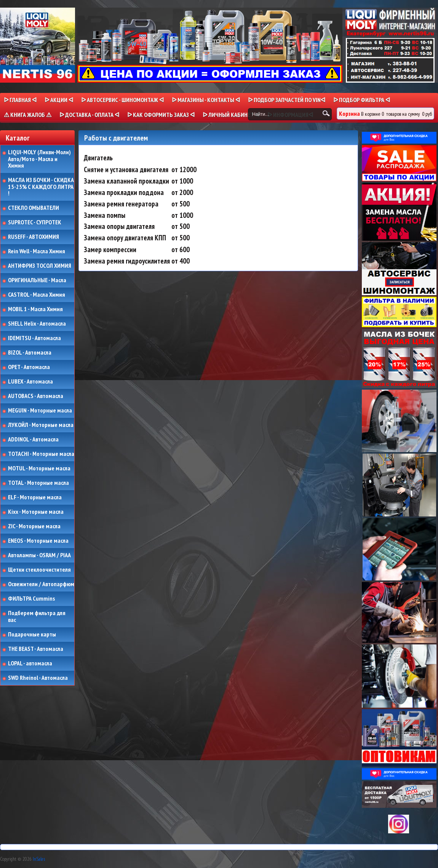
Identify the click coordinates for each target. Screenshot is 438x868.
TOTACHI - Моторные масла (41, 454)
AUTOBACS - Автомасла (36, 396)
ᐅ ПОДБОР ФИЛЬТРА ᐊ (362, 100)
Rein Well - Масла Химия (37, 251)
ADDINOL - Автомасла (33, 440)
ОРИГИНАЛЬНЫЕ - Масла (37, 280)
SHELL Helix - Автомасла (37, 324)
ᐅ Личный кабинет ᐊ (231, 115)
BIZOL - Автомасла (30, 353)
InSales (39, 859)
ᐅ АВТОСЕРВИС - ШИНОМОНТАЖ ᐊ (122, 100)
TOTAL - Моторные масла (38, 483)
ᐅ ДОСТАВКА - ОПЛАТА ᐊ (89, 115)
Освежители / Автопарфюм (41, 584)
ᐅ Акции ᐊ (59, 100)
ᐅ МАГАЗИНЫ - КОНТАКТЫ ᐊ (206, 100)
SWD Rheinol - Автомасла (38, 678)
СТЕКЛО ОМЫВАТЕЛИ (34, 208)
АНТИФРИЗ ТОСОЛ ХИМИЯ (40, 266)
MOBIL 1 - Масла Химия (35, 309)
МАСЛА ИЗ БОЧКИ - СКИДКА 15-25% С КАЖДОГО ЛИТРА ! (41, 187)
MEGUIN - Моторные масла (40, 411)
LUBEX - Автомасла (30, 382)
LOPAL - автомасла (30, 663)
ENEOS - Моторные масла (38, 541)
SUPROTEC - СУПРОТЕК (35, 222)
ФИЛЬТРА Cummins (31, 599)
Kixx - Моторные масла (36, 512)
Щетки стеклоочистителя (39, 570)
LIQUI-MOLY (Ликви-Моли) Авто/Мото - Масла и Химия (40, 159)
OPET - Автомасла (29, 367)
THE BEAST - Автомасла (36, 649)
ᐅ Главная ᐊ (20, 100)
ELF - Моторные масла (35, 497)
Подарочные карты (32, 635)
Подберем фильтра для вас (37, 616)
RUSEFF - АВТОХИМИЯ (34, 237)
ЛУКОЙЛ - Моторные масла (41, 425)
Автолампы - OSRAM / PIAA (39, 555)
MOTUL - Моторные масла (39, 468)
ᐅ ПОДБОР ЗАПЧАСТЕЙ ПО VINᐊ (287, 100)
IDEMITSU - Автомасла (34, 338)
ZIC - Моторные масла (34, 526)
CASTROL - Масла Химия (37, 295)
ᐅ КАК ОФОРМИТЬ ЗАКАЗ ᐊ (161, 115)
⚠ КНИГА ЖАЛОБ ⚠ (28, 115)
